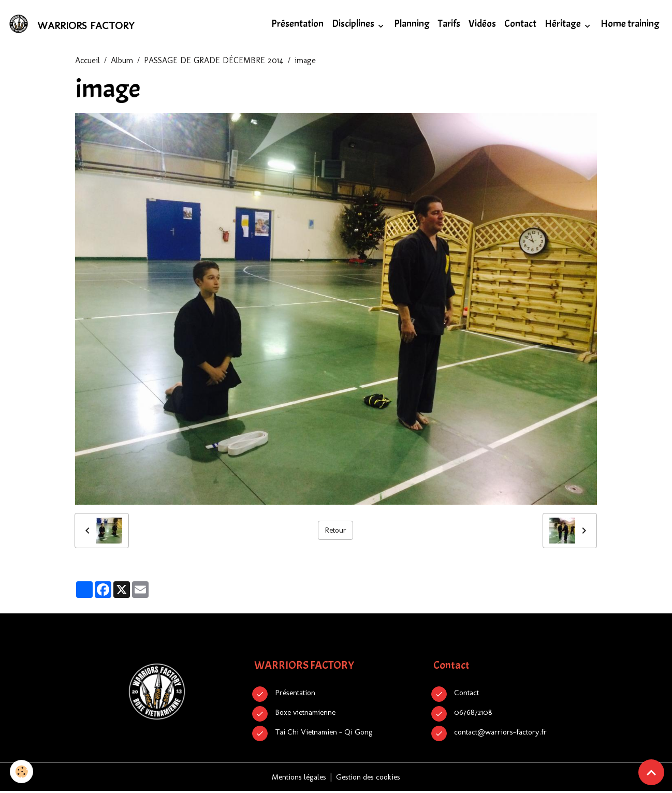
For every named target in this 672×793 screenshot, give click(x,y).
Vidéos (482, 25)
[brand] (74, 25)
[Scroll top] (651, 772)
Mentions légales (296, 778)
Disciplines (354, 25)
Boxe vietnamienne (308, 714)
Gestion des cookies (371, 778)
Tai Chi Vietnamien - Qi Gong (327, 733)
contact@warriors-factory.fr (504, 733)
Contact (520, 25)
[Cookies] (22, 772)
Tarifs (449, 25)
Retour (335, 532)
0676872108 (474, 714)
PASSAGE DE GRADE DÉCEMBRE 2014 (214, 62)
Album (122, 62)
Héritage (564, 25)
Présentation (297, 25)
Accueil (87, 62)
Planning (412, 25)
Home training (630, 25)
